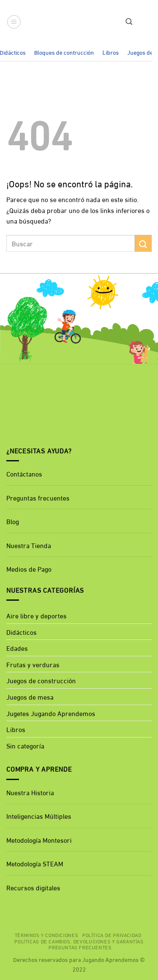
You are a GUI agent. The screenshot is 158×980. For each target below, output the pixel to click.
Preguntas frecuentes (38, 497)
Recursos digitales (34, 887)
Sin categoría (25, 745)
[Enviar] (143, 243)
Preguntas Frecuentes (80, 947)
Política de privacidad (112, 935)
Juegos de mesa (30, 696)
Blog (13, 521)
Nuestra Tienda (29, 545)
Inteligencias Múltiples (39, 816)
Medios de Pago (29, 569)
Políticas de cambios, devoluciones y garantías (79, 941)
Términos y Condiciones (46, 935)
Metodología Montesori (39, 840)
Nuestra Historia (30, 792)
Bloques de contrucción (64, 52)
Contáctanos (24, 473)
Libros (111, 52)
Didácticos (21, 632)
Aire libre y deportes (36, 615)
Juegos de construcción (41, 680)
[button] (14, 22)
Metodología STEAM (35, 863)
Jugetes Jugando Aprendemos (51, 713)
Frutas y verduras (33, 664)
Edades (17, 648)
